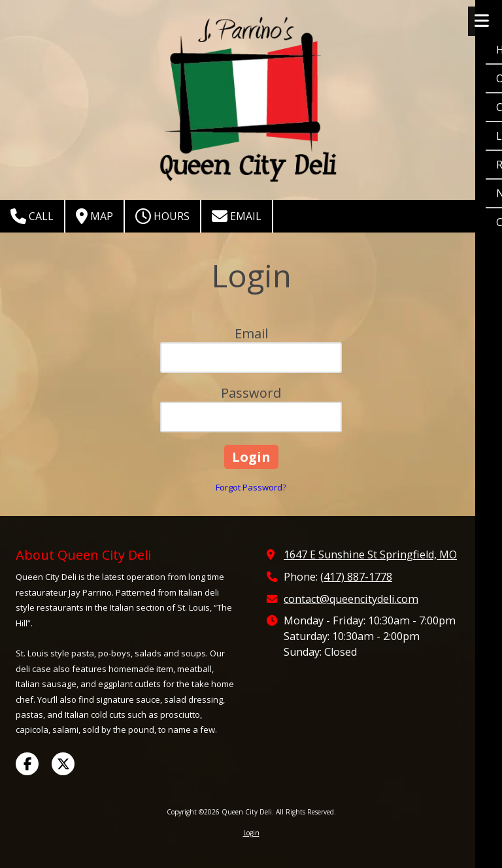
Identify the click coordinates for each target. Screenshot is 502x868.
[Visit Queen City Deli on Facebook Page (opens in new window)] (27, 764)
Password (251, 393)
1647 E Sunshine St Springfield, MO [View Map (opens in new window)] (370, 555)
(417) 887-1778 (356, 577)
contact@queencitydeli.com (351, 599)
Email (237, 216)
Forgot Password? (251, 487)
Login (251, 833)
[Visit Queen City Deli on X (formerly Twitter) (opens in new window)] (63, 764)
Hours (162, 216)
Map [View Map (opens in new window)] (94, 216)
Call (32, 216)
